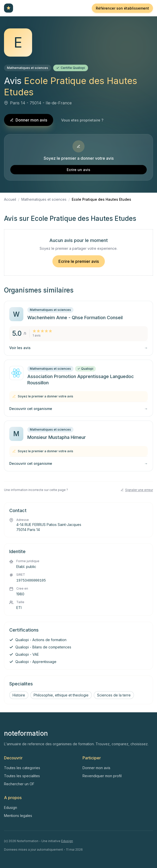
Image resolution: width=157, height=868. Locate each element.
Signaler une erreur (137, 490)
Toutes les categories (22, 768)
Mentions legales (18, 816)
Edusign (11, 808)
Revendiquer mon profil (102, 776)
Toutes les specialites (22, 776)
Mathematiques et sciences (28, 68)
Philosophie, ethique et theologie (61, 695)
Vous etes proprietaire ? (82, 120)
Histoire (19, 695)
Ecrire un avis (78, 170)
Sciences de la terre (114, 695)
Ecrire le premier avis (79, 261)
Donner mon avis (29, 120)
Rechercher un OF (19, 784)
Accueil (10, 199)
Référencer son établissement (122, 8)
